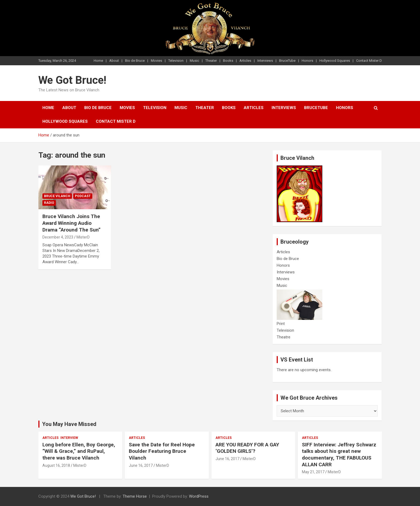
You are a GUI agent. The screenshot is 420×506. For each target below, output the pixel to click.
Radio (49, 203)
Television (176, 61)
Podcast (83, 196)
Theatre (284, 337)
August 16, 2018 (56, 465)
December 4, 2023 (58, 237)
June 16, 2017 (141, 465)
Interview (69, 438)
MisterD (83, 237)
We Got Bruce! (72, 80)
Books (228, 61)
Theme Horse (135, 496)
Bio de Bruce (135, 61)
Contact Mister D (369, 61)
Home (98, 61)
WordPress (199, 496)
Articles (245, 61)
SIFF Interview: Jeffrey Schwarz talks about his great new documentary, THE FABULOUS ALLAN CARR (339, 455)
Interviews (265, 61)
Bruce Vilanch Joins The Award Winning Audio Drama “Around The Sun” (72, 223)
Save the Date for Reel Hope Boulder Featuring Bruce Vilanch (162, 451)
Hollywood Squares (335, 61)
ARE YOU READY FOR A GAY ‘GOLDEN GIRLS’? (247, 448)
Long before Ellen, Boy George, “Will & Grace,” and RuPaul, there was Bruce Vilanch (79, 451)
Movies (156, 61)
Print (281, 324)
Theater (211, 61)
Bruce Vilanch (57, 196)
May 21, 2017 (313, 472)
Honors (307, 61)
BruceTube (287, 61)
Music (194, 61)
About (114, 61)
